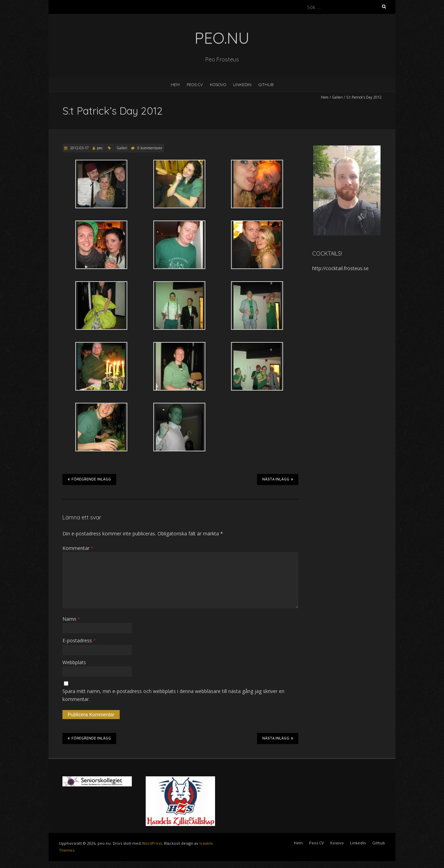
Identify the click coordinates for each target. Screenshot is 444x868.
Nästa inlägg (278, 479)
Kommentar (78, 548)
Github (266, 85)
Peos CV (195, 85)
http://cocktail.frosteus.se (340, 268)
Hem (175, 85)
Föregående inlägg (89, 479)
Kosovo (218, 85)
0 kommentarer (150, 148)
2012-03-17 (79, 148)
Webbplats (74, 662)
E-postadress (79, 640)
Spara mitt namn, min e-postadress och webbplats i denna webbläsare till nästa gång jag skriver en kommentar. (173, 695)
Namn (71, 619)
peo (100, 148)
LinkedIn (242, 85)
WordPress (152, 843)
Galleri (337, 97)
